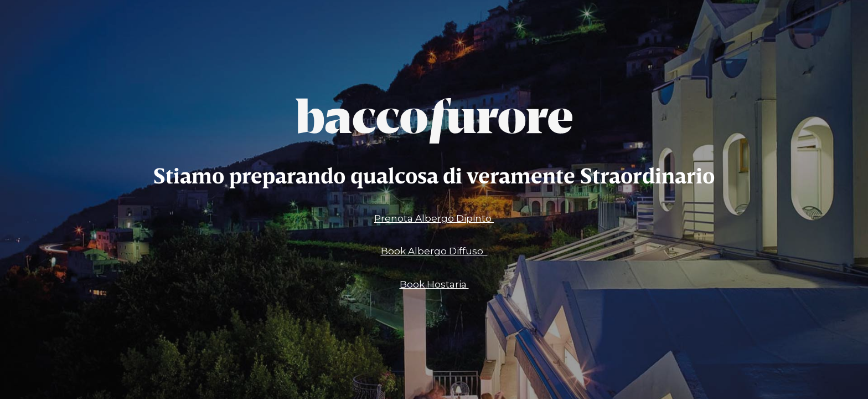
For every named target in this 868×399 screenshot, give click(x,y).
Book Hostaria (434, 284)
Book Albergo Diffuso (434, 251)
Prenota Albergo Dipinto (434, 218)
